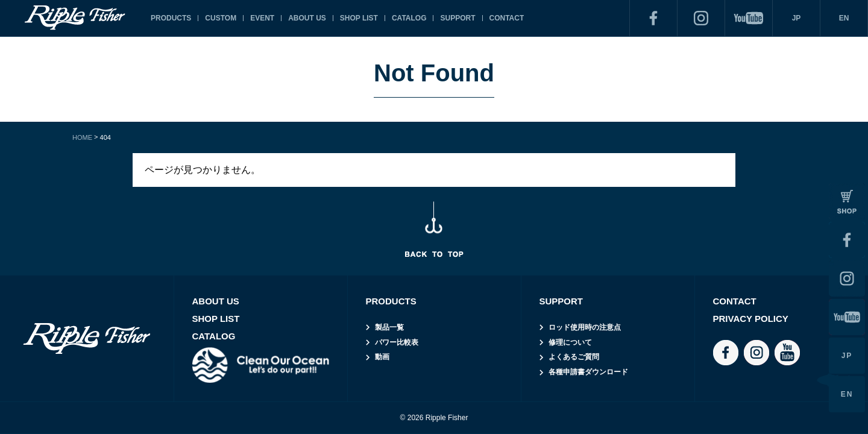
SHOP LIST (359, 18)
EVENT (262, 18)
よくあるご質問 (574, 357)
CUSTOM (221, 18)
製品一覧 (389, 327)
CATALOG (409, 18)
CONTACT (507, 18)
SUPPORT (458, 18)
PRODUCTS (171, 18)
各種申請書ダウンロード (588, 372)
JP (797, 18)
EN (844, 18)
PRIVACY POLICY (751, 319)
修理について (570, 342)
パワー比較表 (397, 342)
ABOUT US (307, 18)
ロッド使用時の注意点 (585, 327)
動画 (382, 357)
